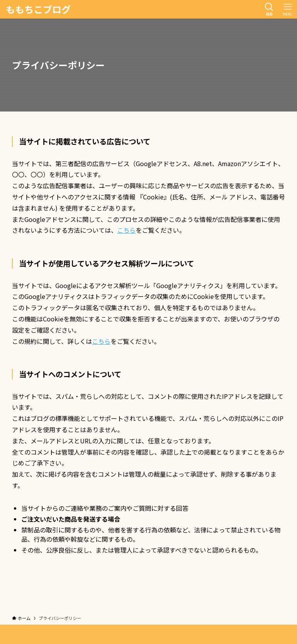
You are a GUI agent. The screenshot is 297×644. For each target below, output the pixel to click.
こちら (126, 230)
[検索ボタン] (269, 9)
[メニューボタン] (288, 9)
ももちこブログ (38, 9)
